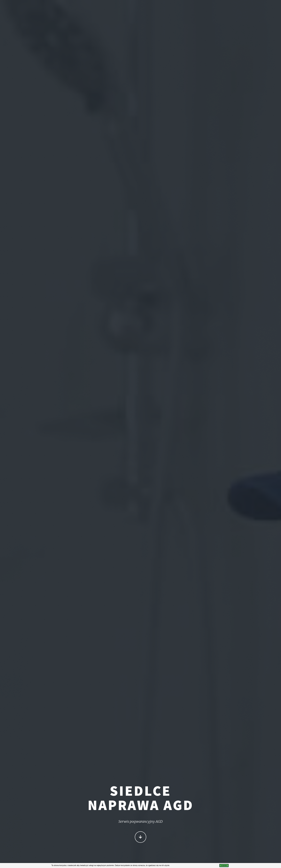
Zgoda (224, 865)
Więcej (140, 838)
